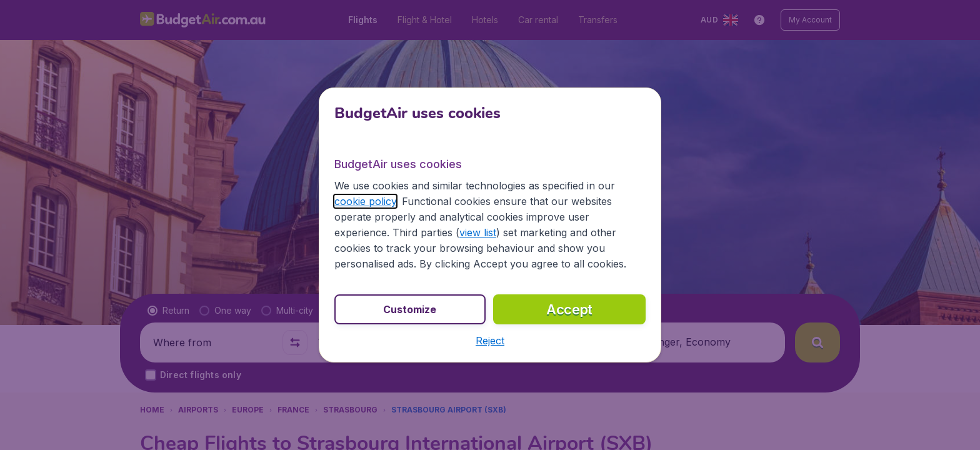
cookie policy (365, 201)
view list (478, 232)
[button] (490, 341)
